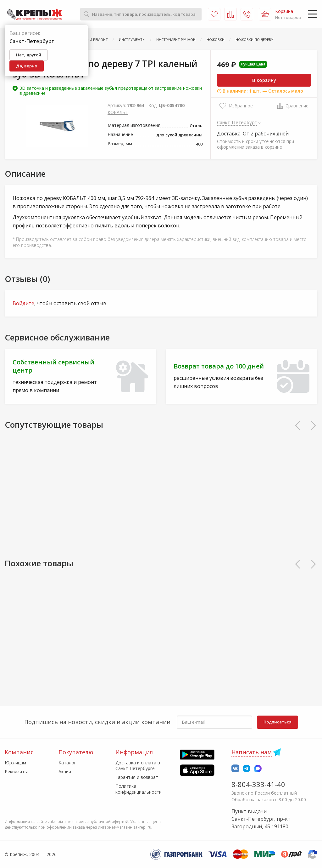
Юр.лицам (15, 763)
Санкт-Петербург (237, 122)
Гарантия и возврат (137, 777)
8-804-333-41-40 (258, 784)
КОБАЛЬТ (118, 112)
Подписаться (278, 722)
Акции (65, 771)
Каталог (67, 763)
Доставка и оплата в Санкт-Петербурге (138, 765)
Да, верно (27, 66)
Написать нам (252, 752)
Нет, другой (29, 55)
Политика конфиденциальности (139, 789)
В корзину (264, 80)
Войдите (23, 303)
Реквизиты (16, 771)
